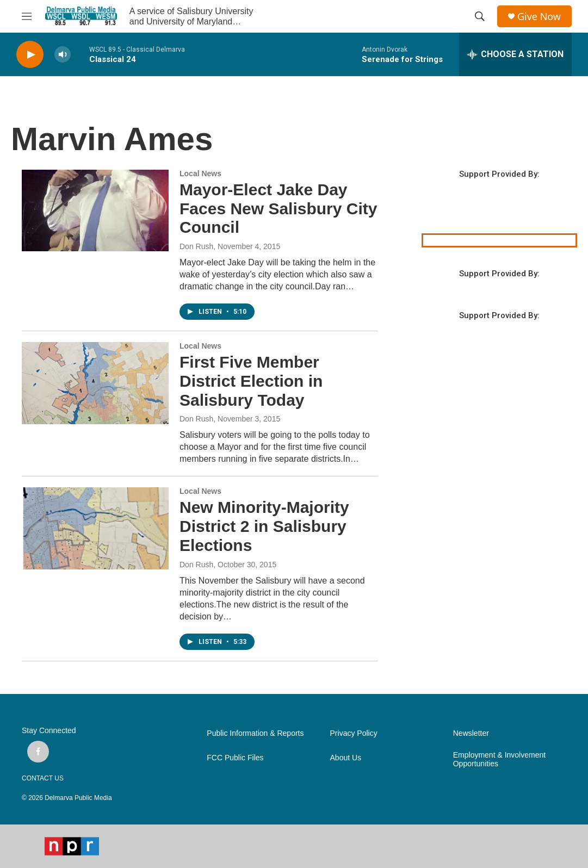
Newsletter (471, 733)
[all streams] (515, 54)
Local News (200, 173)
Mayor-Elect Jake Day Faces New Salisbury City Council (278, 209)
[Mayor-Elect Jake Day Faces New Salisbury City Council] (95, 210)
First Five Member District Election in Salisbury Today (251, 381)
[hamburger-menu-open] (27, 16)
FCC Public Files (235, 758)
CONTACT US (43, 778)
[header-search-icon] (480, 16)
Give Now (539, 17)
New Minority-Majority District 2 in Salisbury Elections (264, 526)
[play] (30, 55)
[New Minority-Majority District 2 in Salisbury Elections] (95, 528)
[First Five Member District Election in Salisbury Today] (95, 383)
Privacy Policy (354, 733)
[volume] (63, 55)
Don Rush (196, 246)
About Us (346, 758)
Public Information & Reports (255, 733)
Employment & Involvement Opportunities (499, 759)
